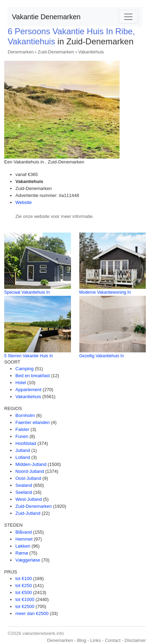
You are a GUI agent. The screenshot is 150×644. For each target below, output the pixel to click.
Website (24, 202)
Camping (24, 369)
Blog (81, 640)
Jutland (23, 450)
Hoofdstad (26, 443)
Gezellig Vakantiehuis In (102, 356)
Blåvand (24, 532)
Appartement (28, 390)
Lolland (23, 457)
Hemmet (24, 539)
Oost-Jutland (28, 478)
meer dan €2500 (32, 613)
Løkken (23, 546)
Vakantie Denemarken (46, 17)
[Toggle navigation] (128, 17)
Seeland (24, 492)
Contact (113, 640)
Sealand (24, 485)
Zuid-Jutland (28, 513)
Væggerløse (28, 560)
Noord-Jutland (30, 471)
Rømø (22, 553)
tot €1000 (25, 599)
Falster (22, 429)
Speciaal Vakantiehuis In (27, 292)
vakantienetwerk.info (43, 633)
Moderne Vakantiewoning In (105, 292)
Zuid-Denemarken (56, 52)
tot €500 (24, 592)
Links (95, 640)
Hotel (21, 383)
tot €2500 (25, 606)
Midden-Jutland (31, 464)
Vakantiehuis (91, 52)
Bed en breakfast (33, 376)
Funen (22, 436)
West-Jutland (29, 499)
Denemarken (21, 52)
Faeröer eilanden (33, 422)
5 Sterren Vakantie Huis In (28, 356)
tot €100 (24, 579)
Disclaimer (135, 640)
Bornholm (25, 415)
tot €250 (24, 586)
